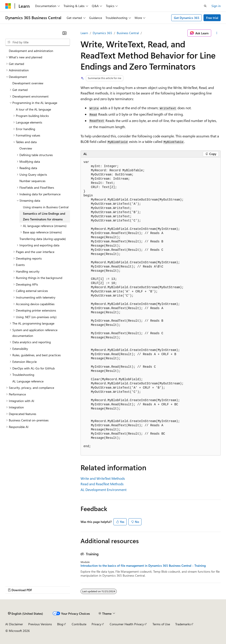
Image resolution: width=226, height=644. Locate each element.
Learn (84, 33)
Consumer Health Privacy (127, 624)
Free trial (212, 18)
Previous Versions (40, 624)
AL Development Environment (104, 490)
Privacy (96, 624)
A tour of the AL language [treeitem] (33, 109)
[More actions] (217, 33)
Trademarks (183, 624)
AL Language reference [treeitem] (28, 381)
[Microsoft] (8, 6)
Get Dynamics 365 (187, 18)
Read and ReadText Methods (102, 484)
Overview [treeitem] (26, 148)
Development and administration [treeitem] (31, 51)
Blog (60, 624)
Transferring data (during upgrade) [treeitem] (43, 239)
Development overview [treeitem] (28, 83)
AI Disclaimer (14, 624)
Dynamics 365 (102, 33)
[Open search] (205, 6)
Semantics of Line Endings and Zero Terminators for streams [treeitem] (44, 216)
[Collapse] (64, 33)
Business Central (128, 33)
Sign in (216, 6)
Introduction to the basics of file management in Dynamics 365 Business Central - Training (143, 566)
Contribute (79, 624)
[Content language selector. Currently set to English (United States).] (25, 614)
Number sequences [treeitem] (32, 181)
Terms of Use (161, 624)
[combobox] (38, 42)
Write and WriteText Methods (103, 478)
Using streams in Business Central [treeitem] (46, 207)
